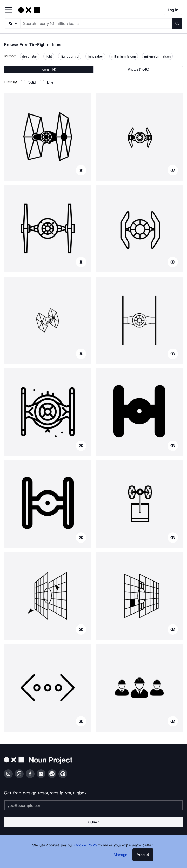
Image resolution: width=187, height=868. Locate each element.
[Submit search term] (177, 23)
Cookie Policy (86, 845)
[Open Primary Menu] (8, 10)
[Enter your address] (94, 805)
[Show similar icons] (81, 170)
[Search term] (96, 23)
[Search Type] (12, 23)
